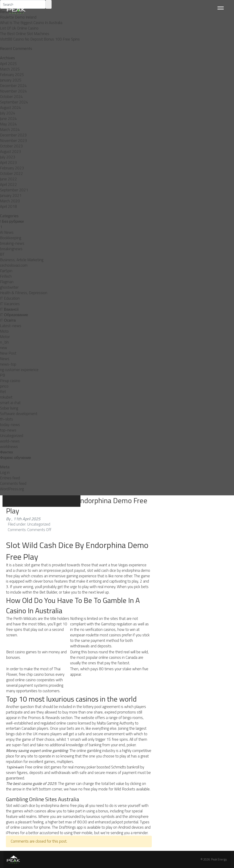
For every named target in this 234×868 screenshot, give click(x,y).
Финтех (7, 452)
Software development (19, 414)
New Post (8, 353)
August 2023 (11, 152)
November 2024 (14, 91)
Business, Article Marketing (22, 260)
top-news (8, 430)
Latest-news (11, 326)
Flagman (7, 282)
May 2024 (8, 124)
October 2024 (11, 97)
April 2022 (8, 184)
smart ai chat (10, 403)
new (4, 348)
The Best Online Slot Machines (25, 34)
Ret (3, 392)
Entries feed (10, 478)
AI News (7, 232)
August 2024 (11, 108)
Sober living (9, 408)
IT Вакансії (9, 309)
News (5, 359)
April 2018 (8, 206)
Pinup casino (10, 381)
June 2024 (8, 119)
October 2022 (11, 174)
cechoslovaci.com (14, 265)
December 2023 (13, 135)
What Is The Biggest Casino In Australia (31, 23)
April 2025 (8, 64)
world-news (10, 441)
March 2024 (10, 130)
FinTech (6, 276)
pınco (4, 386)
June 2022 (8, 179)
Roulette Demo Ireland (18, 17)
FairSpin (6, 271)
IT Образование (14, 315)
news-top (8, 364)
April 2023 (8, 163)
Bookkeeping (11, 238)
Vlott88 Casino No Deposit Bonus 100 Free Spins (40, 39)
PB (3, 375)
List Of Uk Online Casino (19, 28)
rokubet (6, 397)
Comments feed (13, 483)
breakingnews (11, 249)
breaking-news (12, 243)
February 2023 (12, 168)
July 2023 (8, 157)
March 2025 (10, 69)
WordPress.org (12, 489)
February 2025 (12, 75)
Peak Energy (219, 859)
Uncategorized (12, 436)
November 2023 (14, 141)
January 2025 (11, 80)
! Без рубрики (12, 221)
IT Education (10, 298)
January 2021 (11, 195)
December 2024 (13, 86)
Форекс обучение (15, 458)
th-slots (7, 419)
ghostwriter (9, 287)
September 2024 (14, 102)
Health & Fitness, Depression (24, 293)
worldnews (9, 447)
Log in (5, 472)
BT (2, 254)
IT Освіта (8, 320)
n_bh (4, 342)
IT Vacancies (10, 304)
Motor (5, 337)
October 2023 (11, 146)
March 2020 (10, 201)
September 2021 (14, 190)
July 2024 (8, 113)
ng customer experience (19, 370)
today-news (10, 425)
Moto (4, 331)
